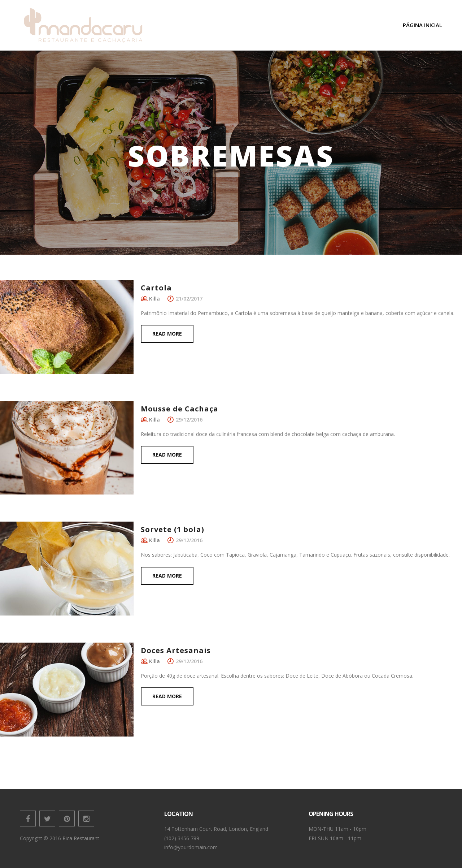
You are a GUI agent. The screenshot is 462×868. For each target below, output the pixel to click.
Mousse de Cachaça (180, 409)
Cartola (156, 288)
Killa (154, 299)
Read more (167, 334)
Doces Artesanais (176, 650)
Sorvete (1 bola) (173, 529)
